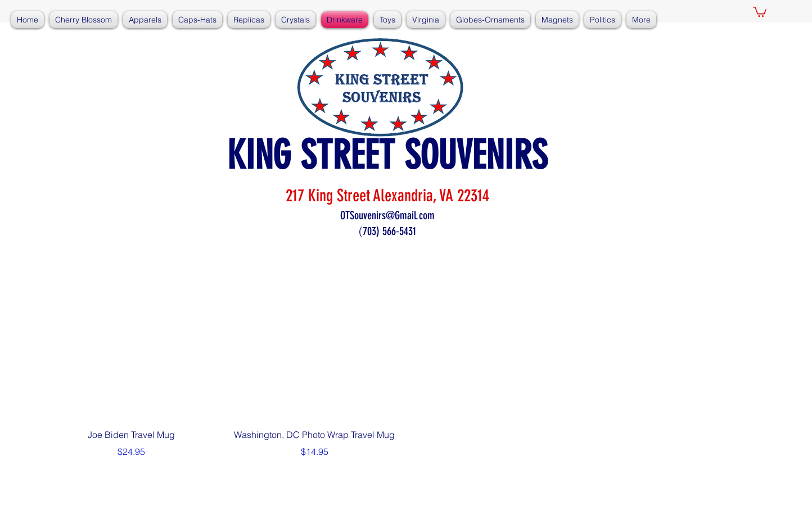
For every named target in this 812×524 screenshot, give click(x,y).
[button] (760, 11)
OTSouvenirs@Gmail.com (387, 215)
